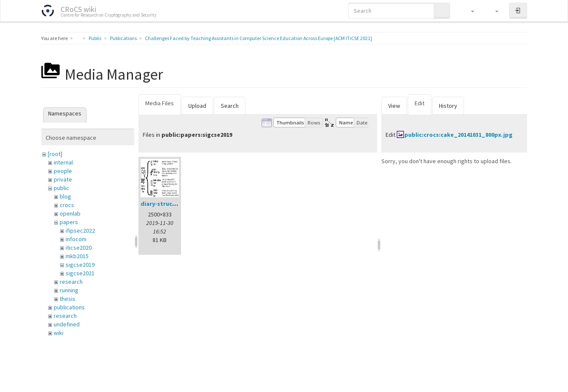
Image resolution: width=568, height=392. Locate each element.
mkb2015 (77, 256)
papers (69, 222)
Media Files (160, 103)
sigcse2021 (80, 273)
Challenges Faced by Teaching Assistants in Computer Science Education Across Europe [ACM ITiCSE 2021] (258, 38)
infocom (76, 239)
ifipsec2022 (80, 231)
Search (230, 106)
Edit (420, 103)
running (69, 290)
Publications (123, 38)
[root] (55, 154)
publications (69, 307)
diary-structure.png (169, 204)
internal (63, 162)
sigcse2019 (80, 265)
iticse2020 (79, 248)
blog (65, 196)
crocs (67, 205)
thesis (68, 299)
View (394, 106)
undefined (67, 324)
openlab (70, 213)
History (448, 106)
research (71, 282)
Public (95, 38)
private (63, 179)
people (63, 171)
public (61, 188)
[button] (469, 11)
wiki (59, 333)
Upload (197, 106)
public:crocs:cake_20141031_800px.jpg (458, 135)
